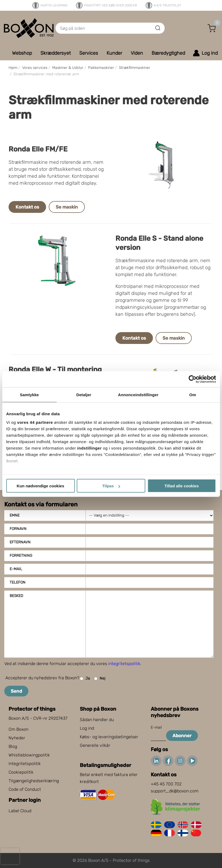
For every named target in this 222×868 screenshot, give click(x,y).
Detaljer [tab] (84, 395)
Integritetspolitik (25, 764)
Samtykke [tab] (29, 395)
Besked (16, 596)
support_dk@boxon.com (175, 791)
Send (16, 691)
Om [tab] (193, 395)
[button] (212, 28)
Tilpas (111, 486)
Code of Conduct (25, 789)
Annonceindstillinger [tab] (138, 395)
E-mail (16, 569)
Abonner (182, 736)
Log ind (87, 728)
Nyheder (17, 738)
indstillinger (89, 448)
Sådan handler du (97, 720)
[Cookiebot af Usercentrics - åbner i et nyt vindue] (192, 379)
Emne (15, 515)
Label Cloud (20, 811)
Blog (13, 746)
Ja (85, 679)
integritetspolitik (124, 664)
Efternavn (20, 542)
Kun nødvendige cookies (40, 486)
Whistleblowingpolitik (29, 755)
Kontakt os (27, 207)
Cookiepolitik (21, 772)
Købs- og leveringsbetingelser (109, 737)
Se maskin (67, 207)
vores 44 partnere (35, 422)
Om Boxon (18, 729)
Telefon (18, 582)
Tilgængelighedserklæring (34, 781)
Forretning (21, 556)
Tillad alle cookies (182, 486)
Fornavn (18, 529)
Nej (100, 679)
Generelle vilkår (95, 745)
